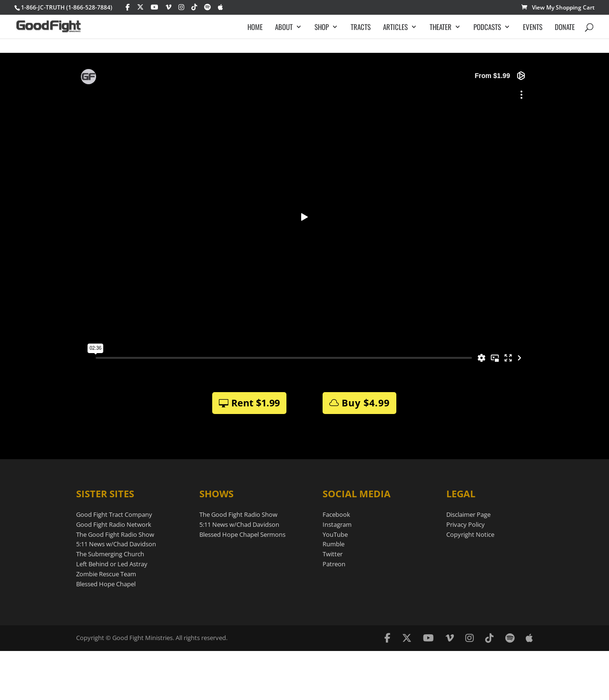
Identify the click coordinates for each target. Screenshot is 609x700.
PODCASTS (487, 27)
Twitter (333, 554)
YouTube (335, 534)
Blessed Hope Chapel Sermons (242, 534)
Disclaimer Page (468, 514)
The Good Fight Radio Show (115, 534)
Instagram (337, 524)
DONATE (565, 27)
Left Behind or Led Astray (112, 564)
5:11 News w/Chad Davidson (116, 544)
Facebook (336, 514)
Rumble (334, 544)
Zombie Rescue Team (106, 574)
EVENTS (533, 27)
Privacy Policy (466, 524)
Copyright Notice (470, 534)
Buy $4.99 (366, 403)
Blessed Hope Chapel (106, 584)
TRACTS (361, 27)
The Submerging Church (110, 554)
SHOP (322, 27)
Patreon (334, 564)
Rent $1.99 (255, 403)
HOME (255, 27)
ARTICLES (395, 27)
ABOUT (284, 27)
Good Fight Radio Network (114, 524)
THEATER (441, 27)
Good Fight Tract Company (114, 514)
